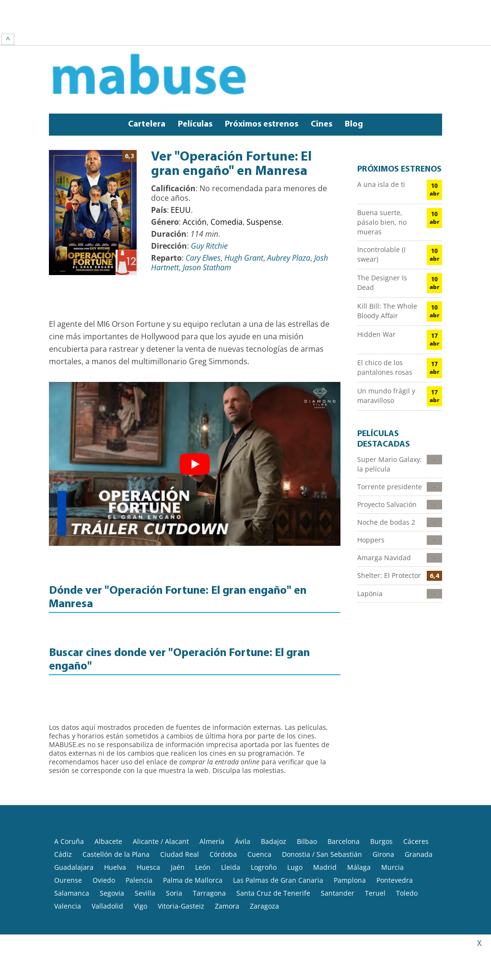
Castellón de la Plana (116, 819)
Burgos (381, 806)
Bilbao (307, 806)
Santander (338, 858)
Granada (419, 819)
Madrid (325, 832)
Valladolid (107, 871)
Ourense (68, 845)
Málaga (359, 832)
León (203, 832)
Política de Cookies (289, 922)
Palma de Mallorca (193, 845)
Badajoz (274, 806)
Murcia (392, 832)
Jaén (178, 832)
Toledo (407, 858)
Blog (354, 89)
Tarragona (209, 858)
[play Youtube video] (195, 429)
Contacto (342, 922)
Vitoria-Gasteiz (181, 871)
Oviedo (104, 845)
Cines (321, 89)
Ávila (243, 806)
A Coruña (69, 806)
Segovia (112, 858)
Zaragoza (264, 871)
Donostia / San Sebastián (322, 819)
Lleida (231, 832)
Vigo (140, 871)
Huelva (115, 832)
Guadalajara (74, 832)
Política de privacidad (216, 922)
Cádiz (63, 819)
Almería (212, 806)
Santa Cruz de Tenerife (273, 858)
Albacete (108, 806)
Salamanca (72, 858)
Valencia (68, 871)
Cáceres (416, 806)
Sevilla (145, 858)
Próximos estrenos (262, 89)
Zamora (227, 871)
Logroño (264, 832)
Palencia (139, 845)
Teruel (375, 858)
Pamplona (350, 845)
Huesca (148, 832)
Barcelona (344, 806)
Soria (174, 858)
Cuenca (259, 819)
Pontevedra (395, 845)
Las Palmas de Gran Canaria (278, 845)
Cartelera (147, 89)
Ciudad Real (180, 819)
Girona (383, 819)
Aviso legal (157, 922)
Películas (195, 89)
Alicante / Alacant (161, 806)
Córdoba (223, 819)
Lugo (295, 832)
